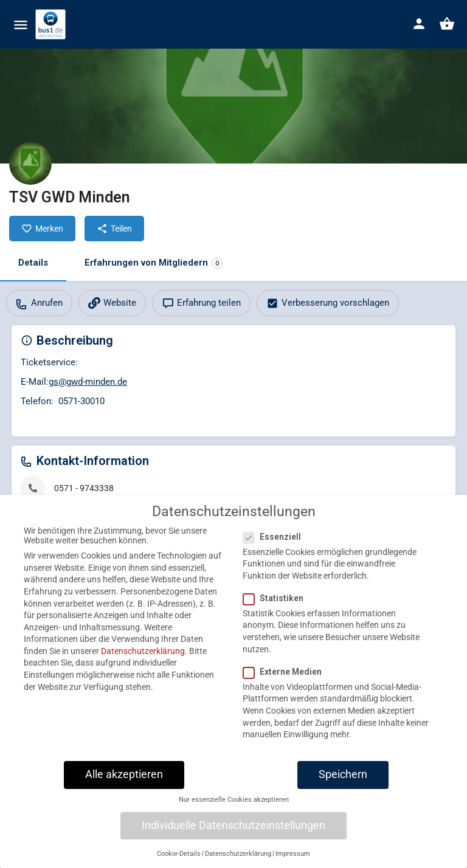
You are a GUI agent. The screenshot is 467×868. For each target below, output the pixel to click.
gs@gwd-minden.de (88, 382)
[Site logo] (52, 24)
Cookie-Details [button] (179, 863)
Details (33, 263)
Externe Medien (286, 681)
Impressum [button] (293, 863)
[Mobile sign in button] (419, 24)
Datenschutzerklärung (143, 660)
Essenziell (276, 545)
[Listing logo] (30, 164)
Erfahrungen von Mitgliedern (154, 263)
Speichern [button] (343, 784)
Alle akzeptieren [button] (124, 784)
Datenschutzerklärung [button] (238, 863)
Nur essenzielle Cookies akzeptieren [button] (234, 809)
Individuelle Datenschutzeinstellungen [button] (233, 835)
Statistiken (277, 607)
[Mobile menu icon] (21, 25)
